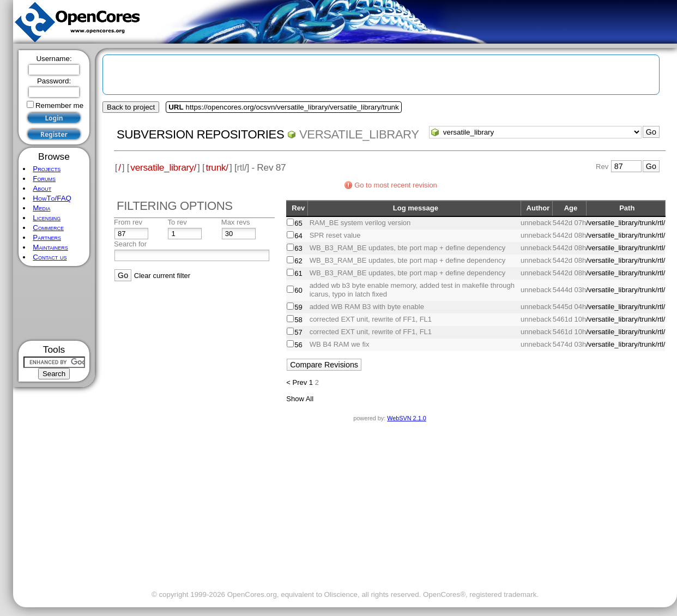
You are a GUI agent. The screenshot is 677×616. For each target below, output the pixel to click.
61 (298, 273)
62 (298, 261)
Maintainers (50, 247)
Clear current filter (162, 276)
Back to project (131, 107)
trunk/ (217, 167)
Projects (47, 169)
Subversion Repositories (200, 134)
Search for (130, 244)
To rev (177, 222)
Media (41, 208)
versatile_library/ (163, 167)
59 (298, 307)
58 (298, 320)
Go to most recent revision (396, 185)
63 (298, 248)
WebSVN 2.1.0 (406, 418)
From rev (128, 222)
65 (298, 223)
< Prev (297, 382)
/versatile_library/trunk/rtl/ (625, 223)
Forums (44, 179)
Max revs (236, 222)
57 (298, 332)
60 (298, 290)
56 (298, 345)
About (42, 188)
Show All (300, 399)
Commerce (48, 228)
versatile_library (359, 134)
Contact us (50, 257)
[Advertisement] (54, 303)
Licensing (47, 218)
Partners (47, 237)
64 (298, 236)
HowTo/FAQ (52, 198)
